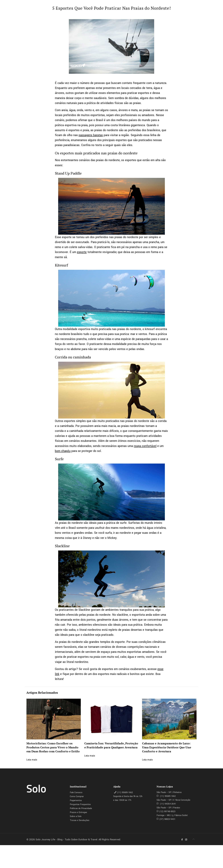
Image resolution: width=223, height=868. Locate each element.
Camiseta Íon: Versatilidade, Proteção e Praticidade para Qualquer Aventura (111, 745)
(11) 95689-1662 (125, 792)
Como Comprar (77, 796)
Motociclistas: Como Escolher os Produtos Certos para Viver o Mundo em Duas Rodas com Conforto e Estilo (53, 747)
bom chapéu (63, 451)
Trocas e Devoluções (80, 820)
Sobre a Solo (76, 816)
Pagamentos (76, 800)
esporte (82, 252)
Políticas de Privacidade (81, 808)
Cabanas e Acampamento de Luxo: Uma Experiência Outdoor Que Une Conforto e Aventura (167, 747)
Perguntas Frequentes (80, 804)
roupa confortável (145, 446)
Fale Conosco (76, 792)
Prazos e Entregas (78, 812)
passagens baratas (91, 135)
